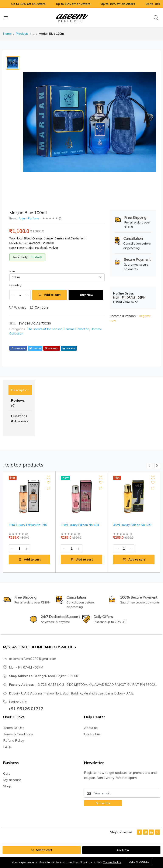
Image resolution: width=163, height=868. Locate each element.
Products (22, 34)
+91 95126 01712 (26, 709)
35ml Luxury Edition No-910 (28, 525)
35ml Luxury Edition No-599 (132, 525)
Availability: (20, 257)
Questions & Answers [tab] (20, 418)
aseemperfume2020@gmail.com (33, 659)
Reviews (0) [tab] (18, 403)
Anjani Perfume (29, 218)
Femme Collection (77, 329)
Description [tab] (20, 390)
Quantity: (16, 285)
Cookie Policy (112, 862)
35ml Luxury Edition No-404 (80, 525)
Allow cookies (139, 862)
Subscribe (103, 803)
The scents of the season (45, 329)
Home (7, 34)
